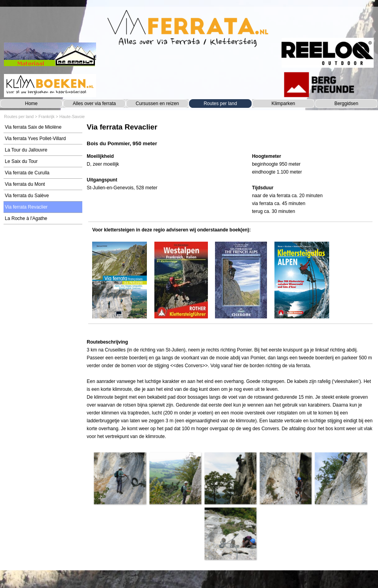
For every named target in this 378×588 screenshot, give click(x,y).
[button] (120, 478)
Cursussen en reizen (157, 104)
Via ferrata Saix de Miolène (33, 127)
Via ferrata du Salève (27, 196)
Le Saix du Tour (21, 161)
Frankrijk (47, 116)
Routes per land (220, 104)
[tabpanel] (230, 135)
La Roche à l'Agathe (26, 218)
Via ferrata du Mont (25, 184)
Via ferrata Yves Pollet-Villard (35, 139)
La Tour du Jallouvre (26, 150)
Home (31, 104)
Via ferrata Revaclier (26, 207)
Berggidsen (346, 104)
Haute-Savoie (72, 116)
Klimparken (283, 104)
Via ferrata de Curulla (27, 173)
